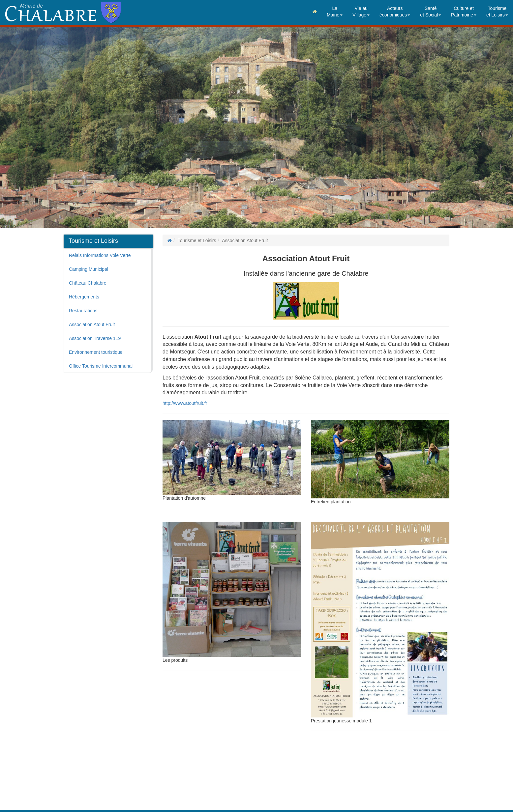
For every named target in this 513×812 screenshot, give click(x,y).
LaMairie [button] (335, 12)
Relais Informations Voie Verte (100, 255)
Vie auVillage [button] (361, 12)
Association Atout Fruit (92, 324)
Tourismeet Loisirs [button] (497, 12)
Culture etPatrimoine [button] (464, 12)
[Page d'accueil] (170, 240)
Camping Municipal (89, 269)
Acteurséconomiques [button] (395, 12)
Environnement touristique (96, 352)
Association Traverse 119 (95, 338)
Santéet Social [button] (431, 12)
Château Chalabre (88, 283)
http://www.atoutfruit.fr (185, 403)
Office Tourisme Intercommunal (101, 366)
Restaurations (83, 311)
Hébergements (84, 297)
